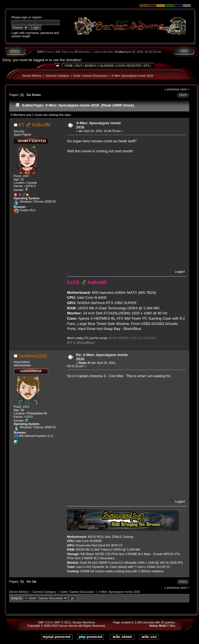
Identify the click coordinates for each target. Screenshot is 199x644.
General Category (57, 76)
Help (79, 66)
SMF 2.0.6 (45, 622)
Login (120, 66)
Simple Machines (84, 622)
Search (90, 66)
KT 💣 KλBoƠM (35, 125)
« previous (172, 89)
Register (134, 66)
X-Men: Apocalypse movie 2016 (132, 76)
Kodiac (120, 52)
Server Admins (32, 76)
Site (146, 66)
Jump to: (17, 598)
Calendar (106, 66)
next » (185, 89)
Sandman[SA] (33, 356)
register (37, 17)
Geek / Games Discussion (90, 76)
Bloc (173, 626)
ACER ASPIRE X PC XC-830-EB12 (133, 338)
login (25, 17)
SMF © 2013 (62, 622)
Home (69, 66)
